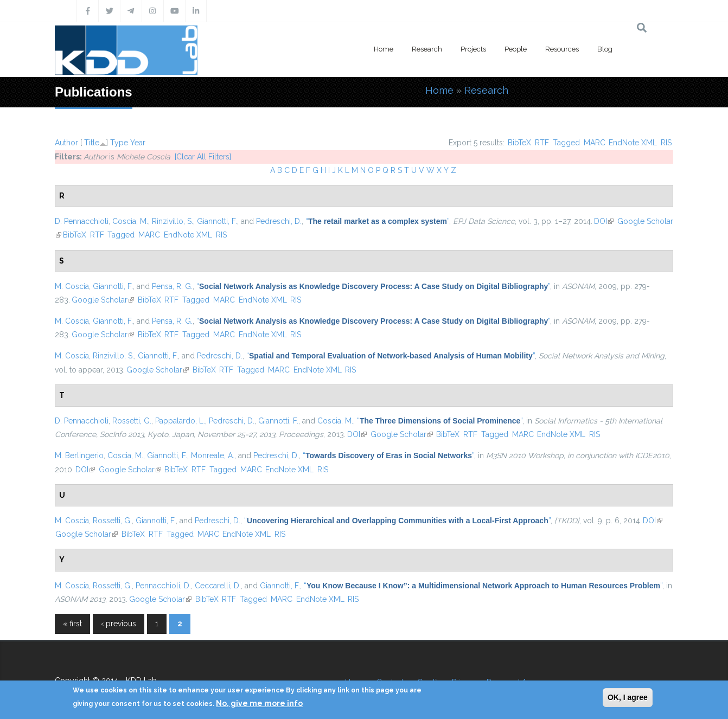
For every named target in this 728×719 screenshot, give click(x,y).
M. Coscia (72, 286)
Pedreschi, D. (279, 221)
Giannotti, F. (217, 221)
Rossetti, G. (132, 421)
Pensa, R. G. (172, 286)
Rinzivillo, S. (173, 221)
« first (72, 624)
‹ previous (119, 624)
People (516, 49)
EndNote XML (633, 143)
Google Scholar (103, 300)
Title (92, 143)
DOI (604, 221)
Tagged (566, 143)
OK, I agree (628, 697)
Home (384, 49)
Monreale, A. (213, 455)
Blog (605, 49)
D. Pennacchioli (82, 221)
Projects (473, 49)
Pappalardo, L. (180, 421)
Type (119, 143)
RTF (542, 143)
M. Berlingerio (79, 455)
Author (66, 143)
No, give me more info (259, 703)
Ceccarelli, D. (218, 586)
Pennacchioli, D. (163, 586)
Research (427, 49)
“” (377, 221)
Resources (562, 49)
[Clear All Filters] (203, 157)
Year (138, 143)
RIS (666, 143)
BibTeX (519, 143)
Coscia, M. (130, 221)
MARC (595, 143)
